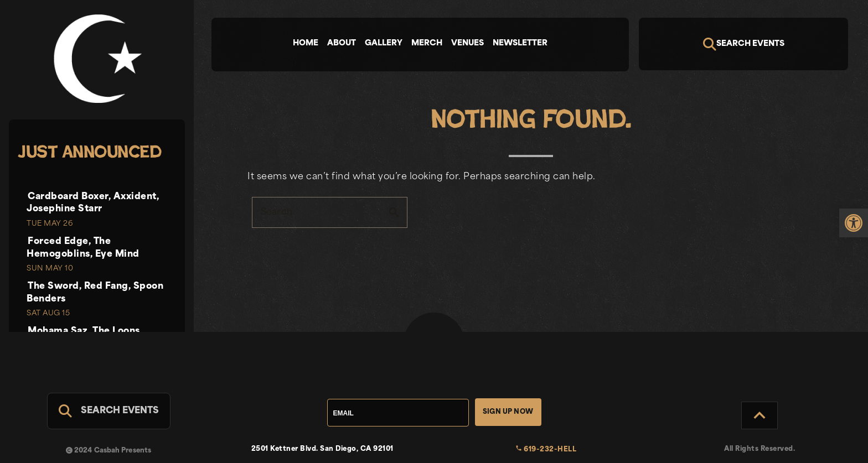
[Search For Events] (109, 411)
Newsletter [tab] (520, 43)
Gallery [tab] (384, 43)
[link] (854, 223)
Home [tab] (306, 43)
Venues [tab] (467, 43)
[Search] (743, 44)
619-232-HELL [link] (546, 450)
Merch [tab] (427, 43)
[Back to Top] (759, 415)
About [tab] (342, 43)
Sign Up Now (508, 412)
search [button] (394, 212)
